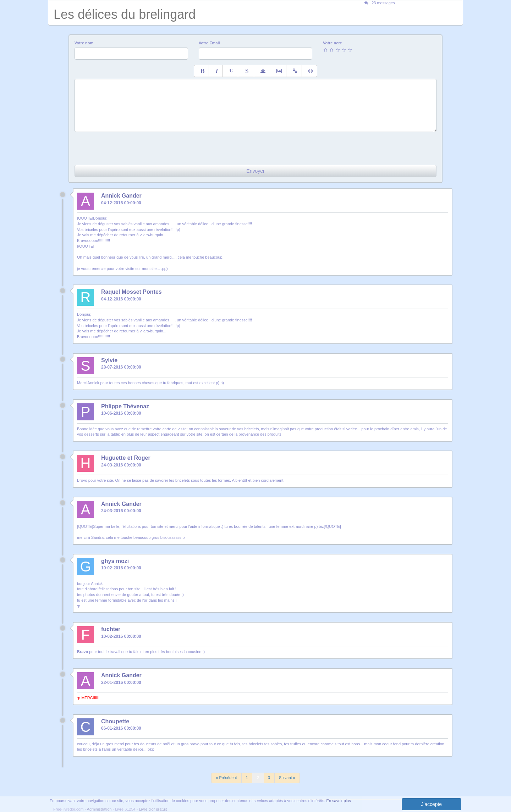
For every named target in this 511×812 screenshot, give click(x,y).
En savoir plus (339, 801)
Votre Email (209, 43)
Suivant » (287, 778)
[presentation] (128, 146)
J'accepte (431, 804)
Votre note (333, 43)
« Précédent (226, 778)
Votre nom (84, 43)
